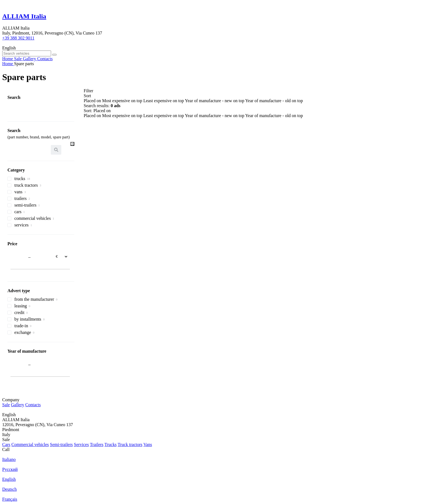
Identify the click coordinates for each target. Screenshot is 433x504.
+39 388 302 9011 (18, 38)
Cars (6, 444)
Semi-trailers (61, 444)
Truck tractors (130, 444)
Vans (148, 444)
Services (81, 444)
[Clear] (72, 144)
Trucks (110, 444)
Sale (6, 405)
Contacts (33, 405)
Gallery (18, 405)
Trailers (97, 444)
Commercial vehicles (30, 444)
